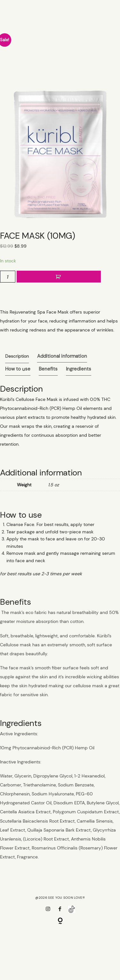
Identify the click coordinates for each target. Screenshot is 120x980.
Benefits (48, 370)
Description (17, 357)
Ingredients (79, 370)
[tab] (17, 357)
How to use (18, 370)
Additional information (62, 357)
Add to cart (59, 278)
